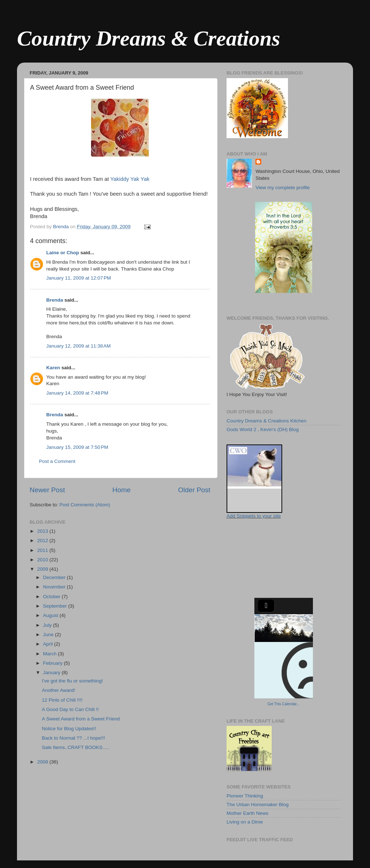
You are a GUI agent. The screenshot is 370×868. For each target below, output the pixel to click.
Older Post (194, 490)
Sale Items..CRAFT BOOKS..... (76, 747)
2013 (43, 531)
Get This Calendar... (283, 704)
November (55, 587)
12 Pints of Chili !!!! (62, 700)
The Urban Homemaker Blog (258, 805)
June (49, 635)
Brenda (55, 300)
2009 (43, 569)
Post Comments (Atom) (85, 505)
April (49, 644)
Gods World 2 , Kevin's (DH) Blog (263, 429)
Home (121, 490)
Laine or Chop (63, 253)
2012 (43, 541)
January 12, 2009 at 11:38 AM (78, 346)
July (48, 625)
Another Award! (59, 690)
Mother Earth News (248, 813)
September (56, 606)
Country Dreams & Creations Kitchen (266, 421)
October (52, 597)
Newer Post (47, 490)
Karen (53, 368)
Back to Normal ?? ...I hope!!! (74, 738)
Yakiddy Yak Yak (130, 179)
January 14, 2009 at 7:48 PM (77, 393)
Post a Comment (57, 461)
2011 (43, 550)
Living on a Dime (245, 822)
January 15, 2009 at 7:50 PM (77, 447)
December (55, 577)
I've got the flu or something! (72, 681)
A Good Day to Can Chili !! (70, 709)
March (50, 654)
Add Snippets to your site (254, 516)
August (51, 615)
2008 (43, 762)
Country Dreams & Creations (149, 38)
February (53, 663)
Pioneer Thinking (245, 796)
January (52, 673)
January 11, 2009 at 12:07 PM (79, 278)
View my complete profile (283, 188)
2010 (43, 560)
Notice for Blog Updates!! (69, 729)
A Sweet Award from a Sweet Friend (81, 719)
